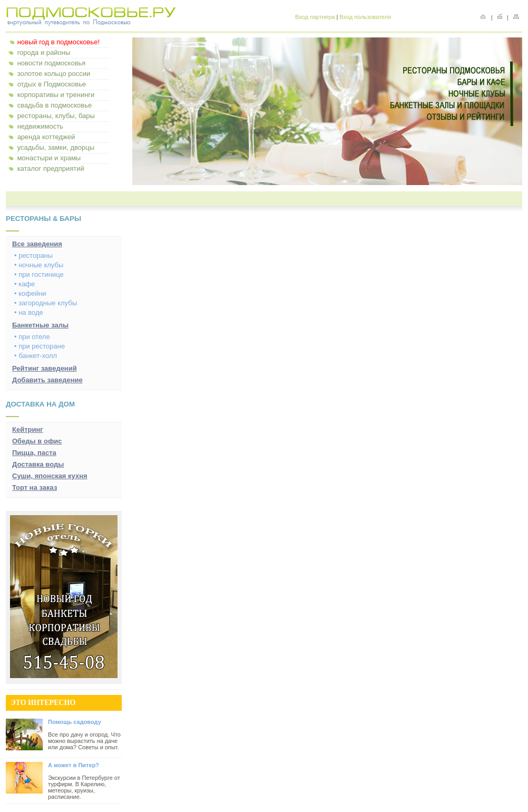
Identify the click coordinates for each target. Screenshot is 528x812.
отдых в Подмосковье (52, 84)
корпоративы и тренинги (56, 95)
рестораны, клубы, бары (56, 116)
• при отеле (32, 337)
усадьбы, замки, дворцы (56, 147)
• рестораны (33, 255)
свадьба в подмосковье (55, 105)
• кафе (25, 284)
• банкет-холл (36, 356)
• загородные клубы (46, 303)
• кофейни (30, 293)
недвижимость (40, 126)
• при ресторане (40, 346)
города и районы (44, 52)
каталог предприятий (51, 168)
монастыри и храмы (49, 158)
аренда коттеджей (46, 137)
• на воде (29, 312)
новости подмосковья (52, 63)
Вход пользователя (365, 17)
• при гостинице (39, 274)
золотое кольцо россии (54, 74)
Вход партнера (315, 17)
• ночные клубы (39, 265)
